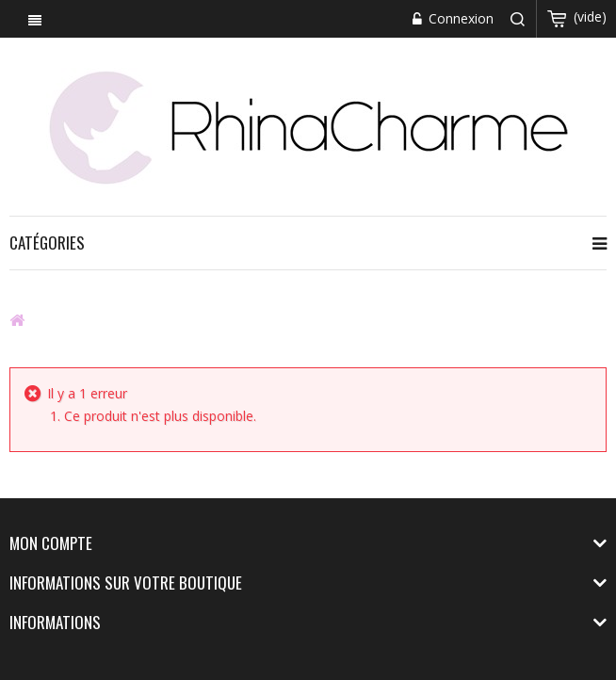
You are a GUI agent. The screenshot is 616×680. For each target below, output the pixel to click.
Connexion (459, 18)
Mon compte (51, 543)
